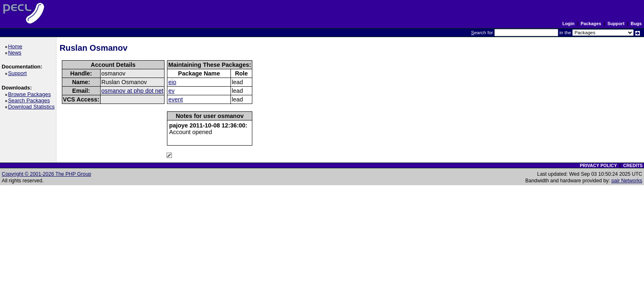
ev (171, 91)
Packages (591, 24)
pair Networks (627, 181)
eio (172, 82)
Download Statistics (33, 107)
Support (616, 24)
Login (568, 24)
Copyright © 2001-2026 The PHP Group (46, 174)
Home (16, 46)
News (16, 53)
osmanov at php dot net (132, 91)
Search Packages (30, 100)
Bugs (636, 24)
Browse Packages (31, 94)
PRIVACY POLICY (598, 165)
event (175, 99)
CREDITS (633, 165)
